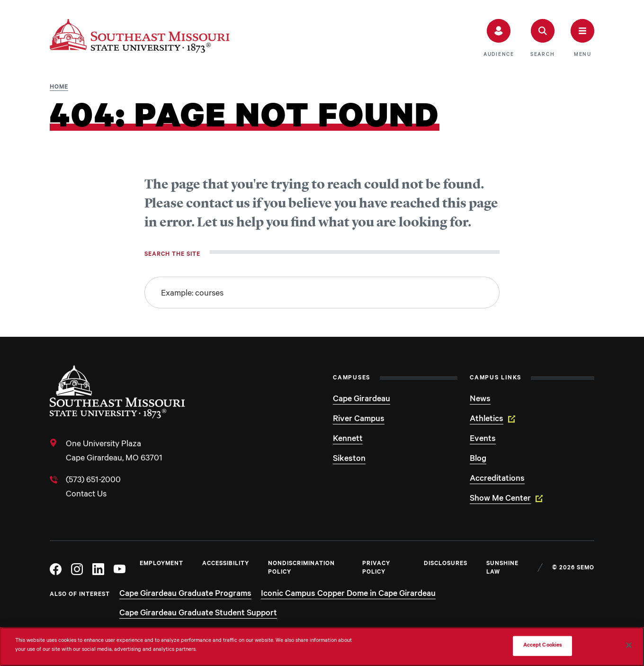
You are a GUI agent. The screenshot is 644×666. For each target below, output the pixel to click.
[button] (499, 38)
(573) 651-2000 (93, 481)
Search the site (172, 255)
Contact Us (86, 495)
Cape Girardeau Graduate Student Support (198, 614)
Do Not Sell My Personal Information (459, 646)
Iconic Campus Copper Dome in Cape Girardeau (348, 594)
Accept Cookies (543, 646)
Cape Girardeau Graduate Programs (185, 594)
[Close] (629, 645)
